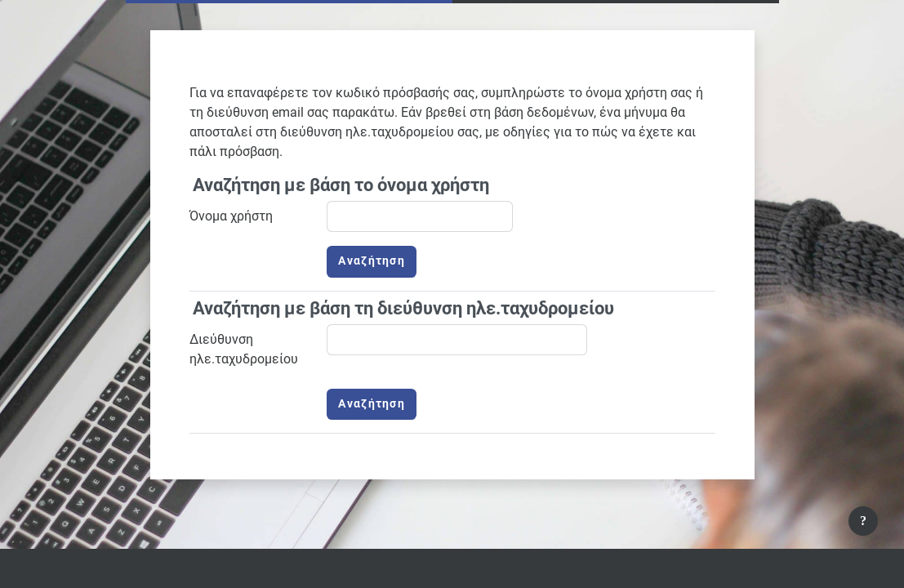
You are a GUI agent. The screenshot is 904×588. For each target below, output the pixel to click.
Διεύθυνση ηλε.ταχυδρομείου (244, 349)
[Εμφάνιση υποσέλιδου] (863, 521)
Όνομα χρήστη (231, 216)
